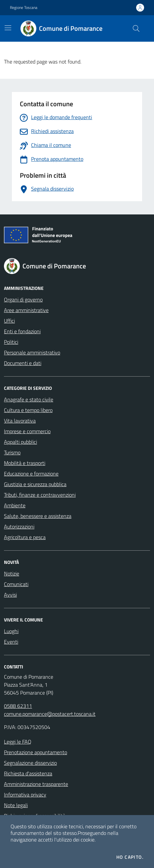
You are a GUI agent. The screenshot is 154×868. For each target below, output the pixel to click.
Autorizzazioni (19, 526)
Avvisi (10, 595)
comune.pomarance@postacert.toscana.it (50, 714)
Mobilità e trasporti (25, 463)
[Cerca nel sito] (136, 28)
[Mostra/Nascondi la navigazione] (8, 28)
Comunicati (16, 584)
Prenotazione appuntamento (36, 752)
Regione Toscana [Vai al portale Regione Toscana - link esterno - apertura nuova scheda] (24, 8)
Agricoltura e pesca (25, 537)
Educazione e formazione (31, 474)
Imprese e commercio (27, 431)
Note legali (16, 805)
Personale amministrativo (32, 352)
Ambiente (15, 505)
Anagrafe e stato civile (29, 399)
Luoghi (11, 631)
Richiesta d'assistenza (28, 773)
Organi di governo (23, 299)
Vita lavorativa (20, 421)
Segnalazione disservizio (30, 763)
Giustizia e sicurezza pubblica (35, 484)
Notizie (12, 573)
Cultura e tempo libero (28, 410)
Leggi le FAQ (18, 742)
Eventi (11, 642)
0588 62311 (18, 706)
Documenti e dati (23, 363)
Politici (11, 342)
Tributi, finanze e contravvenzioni (40, 495)
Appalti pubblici (20, 442)
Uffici (9, 321)
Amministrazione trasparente (36, 784)
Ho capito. (130, 857)
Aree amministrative (26, 310)
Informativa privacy (25, 795)
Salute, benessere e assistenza (38, 516)
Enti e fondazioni (22, 331)
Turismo (12, 452)
